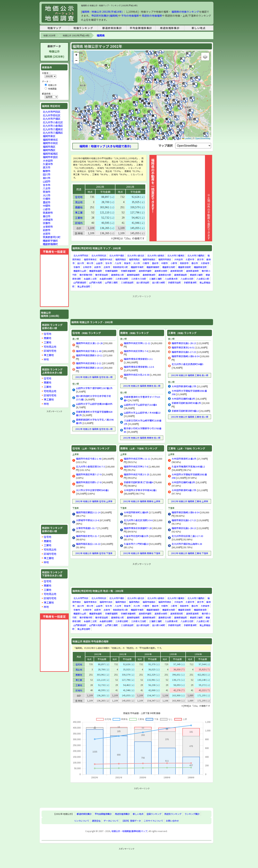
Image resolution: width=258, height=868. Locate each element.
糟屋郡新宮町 (200, 267)
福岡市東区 (49, 136)
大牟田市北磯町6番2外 (183, 399)
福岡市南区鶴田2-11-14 (88, 512)
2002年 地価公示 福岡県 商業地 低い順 (142, 438)
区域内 (79, 223)
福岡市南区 (121, 259)
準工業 (79, 213)
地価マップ (54, 28)
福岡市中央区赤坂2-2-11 (89, 363)
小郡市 (174, 263)
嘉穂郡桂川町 (118, 275)
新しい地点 (199, 28)
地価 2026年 (49, 35)
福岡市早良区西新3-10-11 (89, 355)
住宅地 (79, 197)
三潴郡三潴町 (156, 279)
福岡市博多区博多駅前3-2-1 (138, 359)
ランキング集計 (192, 814)
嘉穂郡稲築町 (133, 275)
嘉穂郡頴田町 (181, 275)
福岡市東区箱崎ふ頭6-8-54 (186, 356)
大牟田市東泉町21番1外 (184, 459)
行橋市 (146, 263)
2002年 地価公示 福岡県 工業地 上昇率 (190, 501)
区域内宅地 (50, 351)
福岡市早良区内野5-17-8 (89, 482)
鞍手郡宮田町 (102, 275)
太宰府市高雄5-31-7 (86, 528)
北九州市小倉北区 (136, 255)
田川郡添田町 (143, 282)
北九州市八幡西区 (196, 255)
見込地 (79, 202)
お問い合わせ (172, 821)
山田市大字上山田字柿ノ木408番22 (142, 413)
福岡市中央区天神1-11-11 (137, 343)
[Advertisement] (142, 307)
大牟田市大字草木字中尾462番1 (140, 490)
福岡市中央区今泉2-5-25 (137, 474)
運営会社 (96, 821)
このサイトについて (153, 821)
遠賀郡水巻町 (161, 271)
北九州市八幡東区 (176, 255)
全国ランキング (154, 814)
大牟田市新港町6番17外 (184, 386)
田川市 (81, 263)
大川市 (137, 263)
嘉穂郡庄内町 (165, 275)
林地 (46, 359)
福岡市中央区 (106, 259)
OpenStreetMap (203, 138)
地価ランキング (83, 28)
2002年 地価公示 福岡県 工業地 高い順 (190, 375)
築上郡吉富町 (84, 286)
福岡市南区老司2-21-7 (88, 536)
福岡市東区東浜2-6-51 (183, 347)
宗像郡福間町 (111, 271)
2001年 (130, 187)
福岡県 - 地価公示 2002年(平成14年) (102, 12)
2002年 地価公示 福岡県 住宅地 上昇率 (94, 501)
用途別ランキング (173, 814)
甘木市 (109, 263)
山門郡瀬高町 (80, 282)
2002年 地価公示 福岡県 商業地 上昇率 (142, 501)
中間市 (164, 263)
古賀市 (107, 267)
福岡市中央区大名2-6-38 (137, 375)
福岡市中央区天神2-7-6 (136, 351)
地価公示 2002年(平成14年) (76, 35)
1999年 (173, 654)
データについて (111, 821)
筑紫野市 (184, 263)
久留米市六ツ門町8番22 (136, 544)
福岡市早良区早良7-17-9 (89, 474)
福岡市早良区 (165, 259)
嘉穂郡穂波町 (149, 275)
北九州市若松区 (99, 255)
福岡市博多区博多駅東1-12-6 (139, 367)
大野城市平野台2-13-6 (88, 520)
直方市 (200, 259)
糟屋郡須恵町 (185, 267)
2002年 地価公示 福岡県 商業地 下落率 (142, 553)
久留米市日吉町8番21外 (136, 536)
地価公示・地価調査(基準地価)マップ (129, 831)
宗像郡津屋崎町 (128, 271)
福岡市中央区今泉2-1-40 (89, 351)
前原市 (97, 267)
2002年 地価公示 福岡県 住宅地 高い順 (94, 377)
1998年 (198, 654)
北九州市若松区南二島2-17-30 (187, 536)
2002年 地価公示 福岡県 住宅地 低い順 (94, 429)
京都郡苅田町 (175, 282)
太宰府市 (87, 267)
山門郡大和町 (96, 282)
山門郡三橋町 (111, 282)
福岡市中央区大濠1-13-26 (89, 343)
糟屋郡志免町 (169, 267)
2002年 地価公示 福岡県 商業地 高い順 (142, 386)
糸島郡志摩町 (106, 279)
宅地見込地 (50, 347)
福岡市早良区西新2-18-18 (89, 368)
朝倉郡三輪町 (196, 275)
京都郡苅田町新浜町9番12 (185, 411)
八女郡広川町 (203, 279)
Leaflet (187, 138)
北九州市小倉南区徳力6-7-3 (90, 466)
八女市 (118, 263)
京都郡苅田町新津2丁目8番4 (138, 482)
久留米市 (190, 259)
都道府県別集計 (112, 28)
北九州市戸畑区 (117, 255)
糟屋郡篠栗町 (153, 267)
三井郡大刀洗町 (139, 279)
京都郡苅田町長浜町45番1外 (186, 403)
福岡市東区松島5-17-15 (184, 352)
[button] (192, 99)
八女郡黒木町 (171, 279)
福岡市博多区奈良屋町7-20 (138, 528)
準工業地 (49, 355)
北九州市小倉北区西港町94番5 (187, 364)
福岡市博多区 (90, 259)
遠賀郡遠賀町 (192, 271)
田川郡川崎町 (159, 282)
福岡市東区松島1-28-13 (184, 343)
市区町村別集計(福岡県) (105, 16)
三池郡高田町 (127, 282)
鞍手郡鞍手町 (86, 275)
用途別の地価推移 (152, 16)
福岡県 (101, 35)
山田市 (99, 263)
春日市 (195, 263)
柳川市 (90, 263)
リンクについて (82, 821)
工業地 (79, 218)
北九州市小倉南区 (156, 255)
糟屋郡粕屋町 (96, 271)
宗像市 (77, 267)
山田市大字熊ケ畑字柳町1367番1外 (94, 388)
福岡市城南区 (149, 259)
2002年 (100, 187)
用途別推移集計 (170, 28)
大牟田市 (178, 259)
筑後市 (127, 263)
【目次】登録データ (131, 821)
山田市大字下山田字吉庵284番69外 (94, 404)
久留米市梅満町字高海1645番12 (188, 466)
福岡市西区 (134, 259)
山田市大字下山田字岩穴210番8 (140, 405)
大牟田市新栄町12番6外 (136, 512)
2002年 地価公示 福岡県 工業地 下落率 (190, 553)
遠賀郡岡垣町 (177, 271)
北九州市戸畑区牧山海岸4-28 (187, 544)
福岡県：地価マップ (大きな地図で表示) (105, 146)
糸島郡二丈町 (90, 279)
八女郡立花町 (187, 279)
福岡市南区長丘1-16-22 (88, 544)
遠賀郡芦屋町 (145, 271)
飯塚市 (47, 171)
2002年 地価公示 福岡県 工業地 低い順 (190, 417)
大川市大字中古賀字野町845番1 (92, 490)
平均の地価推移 (130, 16)
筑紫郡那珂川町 (120, 267)
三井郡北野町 (122, 279)
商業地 (79, 207)
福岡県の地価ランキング (185, 12)
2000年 (148, 654)
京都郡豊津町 (190, 282)
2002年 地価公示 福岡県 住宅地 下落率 (94, 553)
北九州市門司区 (81, 255)
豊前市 (155, 263)
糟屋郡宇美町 (137, 267)
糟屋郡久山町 (80, 271)
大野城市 (205, 263)
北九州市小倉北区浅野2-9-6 (138, 520)
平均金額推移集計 (141, 28)
